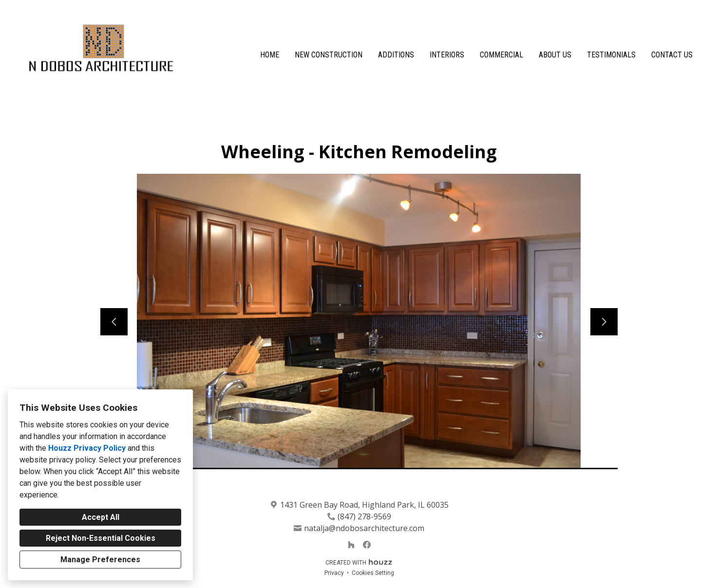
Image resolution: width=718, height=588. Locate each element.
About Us (555, 55)
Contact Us (672, 55)
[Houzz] (351, 545)
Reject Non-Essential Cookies (101, 538)
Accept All (101, 517)
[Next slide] (604, 322)
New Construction (329, 55)
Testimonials (611, 55)
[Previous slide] (114, 322)
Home (270, 55)
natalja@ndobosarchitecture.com (364, 528)
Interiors (447, 55)
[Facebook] (367, 545)
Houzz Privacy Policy (87, 448)
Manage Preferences (100, 560)
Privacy (334, 573)
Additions (396, 55)
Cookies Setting (373, 573)
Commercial (501, 55)
